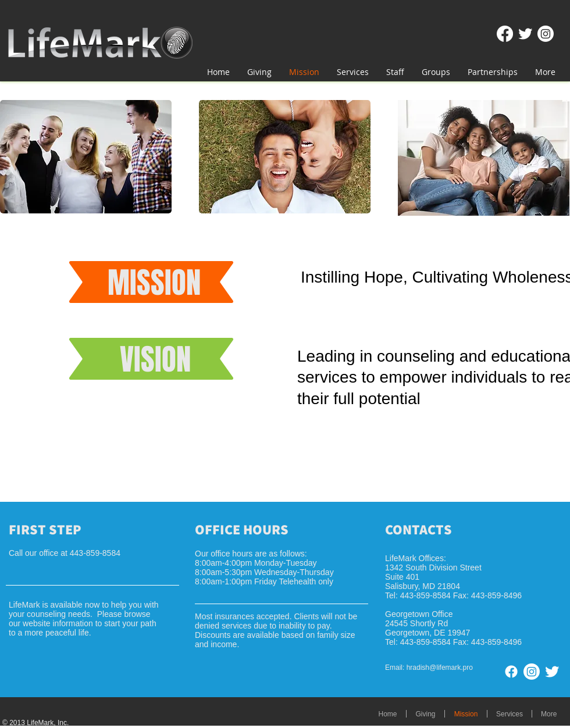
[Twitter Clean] (525, 34)
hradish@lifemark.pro (440, 668)
